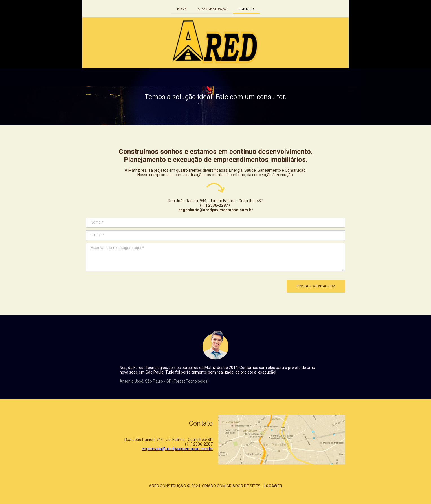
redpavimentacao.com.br (190, 449)
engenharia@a (155, 449)
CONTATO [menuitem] (246, 9)
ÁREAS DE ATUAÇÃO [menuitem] (213, 9)
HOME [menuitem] (182, 9)
